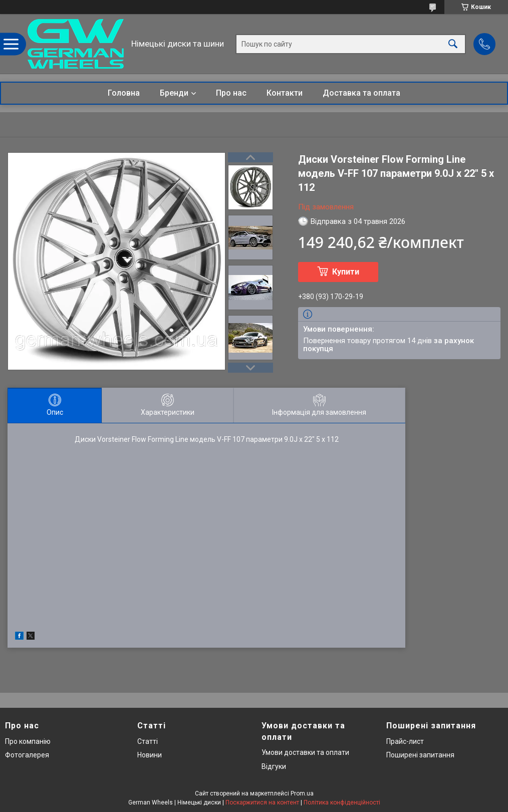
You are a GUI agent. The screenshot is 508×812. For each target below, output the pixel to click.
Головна (124, 93)
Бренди (174, 93)
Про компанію (28, 741)
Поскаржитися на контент (262, 802)
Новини (150, 755)
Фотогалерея (27, 755)
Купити (346, 272)
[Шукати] (453, 44)
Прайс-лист (405, 741)
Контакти (285, 93)
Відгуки (274, 766)
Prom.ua (302, 793)
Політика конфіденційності (342, 802)
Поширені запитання (420, 755)
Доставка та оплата (361, 93)
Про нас (231, 93)
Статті (148, 741)
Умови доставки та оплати (305, 752)
